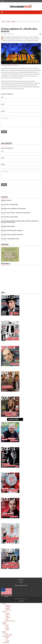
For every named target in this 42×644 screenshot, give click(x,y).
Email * (3, 104)
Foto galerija (6, 642)
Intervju (5, 624)
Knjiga (7, 616)
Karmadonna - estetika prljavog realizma (10, 239)
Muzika (14, 22)
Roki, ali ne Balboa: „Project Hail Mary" (10, 217)
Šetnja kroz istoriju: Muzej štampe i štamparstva (12, 230)
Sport (7, 627)
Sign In (2, 1)
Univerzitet (8, 610)
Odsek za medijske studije (21, 585)
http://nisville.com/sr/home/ (11, 65)
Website (3, 111)
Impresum (21, 580)
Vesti (4, 604)
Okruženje (8, 607)
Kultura (8, 22)
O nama (21, 582)
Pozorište (8, 618)
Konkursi (5, 633)
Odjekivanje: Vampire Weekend (8, 226)
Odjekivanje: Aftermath (6, 200)
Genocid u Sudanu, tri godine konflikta (10, 204)
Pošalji (4, 132)
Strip (7, 619)
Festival (8, 641)
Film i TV (8, 615)
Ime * (2, 97)
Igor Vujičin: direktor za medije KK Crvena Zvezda (12, 235)
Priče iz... (8, 605)
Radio (7, 638)
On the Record (6, 636)
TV (6, 639)
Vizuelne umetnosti (10, 621)
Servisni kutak (9, 635)
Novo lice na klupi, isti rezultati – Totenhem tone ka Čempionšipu (16, 213)
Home (4, 22)
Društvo (5, 622)
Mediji (7, 625)
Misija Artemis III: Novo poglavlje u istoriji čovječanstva (13, 209)
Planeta (8, 608)
